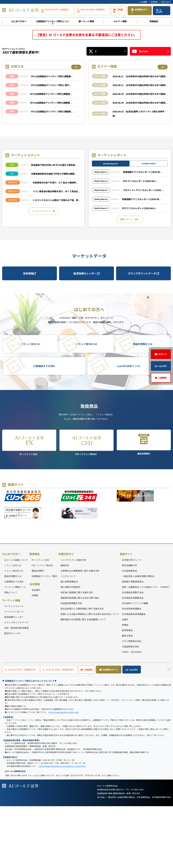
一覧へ (76, 129)
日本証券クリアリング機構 (135, 665)
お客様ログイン (139, 11)
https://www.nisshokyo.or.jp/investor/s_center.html (62, 828)
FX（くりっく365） (29, 504)
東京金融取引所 (129, 627)
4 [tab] (93, 83)
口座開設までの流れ (44, 428)
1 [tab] (80, 83)
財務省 (125, 686)
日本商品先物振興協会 (133, 659)
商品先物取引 (144, 504)
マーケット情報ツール (15, 649)
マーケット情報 (86, 21)
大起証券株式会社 (131, 708)
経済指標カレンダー (86, 335)
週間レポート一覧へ (130, 281)
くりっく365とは (30, 406)
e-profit (159, 11)
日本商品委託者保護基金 (134, 676)
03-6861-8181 (137, 851)
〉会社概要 (143, 2)
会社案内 (36, 652)
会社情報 (35, 646)
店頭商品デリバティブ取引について (53, 22)
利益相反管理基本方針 (71, 665)
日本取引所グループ (132, 622)
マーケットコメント (14, 668)
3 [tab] (89, 83)
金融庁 (125, 681)
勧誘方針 (65, 627)
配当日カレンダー (13, 695)
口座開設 (118, 11)
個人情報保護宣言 (69, 643)
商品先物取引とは (143, 406)
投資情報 (30, 335)
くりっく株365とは (86, 406)
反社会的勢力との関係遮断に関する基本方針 (82, 670)
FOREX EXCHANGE (132, 714)
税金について (11, 654)
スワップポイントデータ (143, 335)
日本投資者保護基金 (132, 670)
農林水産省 (127, 697)
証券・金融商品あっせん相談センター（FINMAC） (146, 649)
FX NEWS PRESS (149, 225)
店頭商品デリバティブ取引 (45, 638)
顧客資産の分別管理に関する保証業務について (83, 681)
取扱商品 (154, 21)
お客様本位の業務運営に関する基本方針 (80, 632)
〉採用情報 (153, 2)
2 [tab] (84, 83)
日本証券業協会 (129, 632)
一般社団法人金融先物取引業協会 (138, 638)
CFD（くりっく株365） (86, 504)
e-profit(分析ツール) (129, 428)
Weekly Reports (111, 225)
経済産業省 (127, 692)
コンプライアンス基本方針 (73, 622)
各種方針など (66, 616)
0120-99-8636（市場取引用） (91, 11)
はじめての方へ (19, 21)
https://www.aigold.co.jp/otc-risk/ (64, 774)
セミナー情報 (120, 21)
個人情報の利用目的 (70, 649)
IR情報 (35, 657)
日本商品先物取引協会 (133, 654)
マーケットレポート (14, 673)
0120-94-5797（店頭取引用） (55, 11)
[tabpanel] (86, 56)
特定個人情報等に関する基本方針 (77, 654)
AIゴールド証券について (16, 622)
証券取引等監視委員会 (133, 643)
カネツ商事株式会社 (132, 703)
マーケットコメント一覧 (43, 273)
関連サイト (126, 616)
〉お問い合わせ (165, 2)
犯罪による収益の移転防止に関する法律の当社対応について (90, 676)
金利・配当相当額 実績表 (16, 690)
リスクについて (68, 638)
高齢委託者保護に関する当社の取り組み (80, 659)
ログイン (163, 354)
